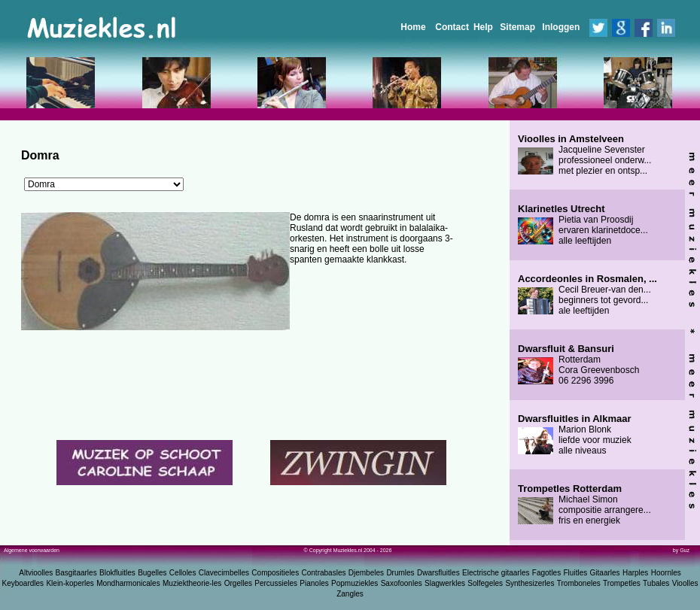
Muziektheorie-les (192, 583)
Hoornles (666, 573)
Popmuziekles (355, 583)
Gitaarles (605, 573)
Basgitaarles (76, 573)
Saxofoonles (402, 583)
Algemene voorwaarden (32, 550)
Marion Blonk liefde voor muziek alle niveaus (575, 435)
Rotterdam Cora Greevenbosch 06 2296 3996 (578, 365)
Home (413, 27)
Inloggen (561, 27)
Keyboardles (23, 583)
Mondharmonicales (128, 583)
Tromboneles (579, 583)
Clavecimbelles (224, 573)
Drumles (400, 573)
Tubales (656, 583)
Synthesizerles (530, 583)
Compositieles (275, 573)
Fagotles (546, 573)
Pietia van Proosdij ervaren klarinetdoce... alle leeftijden (583, 225)
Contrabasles (324, 573)
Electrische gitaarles (496, 573)
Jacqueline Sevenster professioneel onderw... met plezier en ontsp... (584, 155)
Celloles (183, 573)
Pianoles (314, 583)
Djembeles (366, 573)
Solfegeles (485, 583)
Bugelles (152, 573)
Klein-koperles (70, 583)
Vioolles (685, 583)
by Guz (681, 550)
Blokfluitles (117, 573)
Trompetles (622, 583)
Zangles (350, 594)
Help (483, 27)
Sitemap (517, 27)
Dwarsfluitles (438, 573)
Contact (452, 27)
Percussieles (276, 583)
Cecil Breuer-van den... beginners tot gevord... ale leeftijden (587, 295)
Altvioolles (36, 573)
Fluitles (576, 573)
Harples (635, 573)
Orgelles (238, 583)
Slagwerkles (445, 583)
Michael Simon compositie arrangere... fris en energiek (584, 505)
